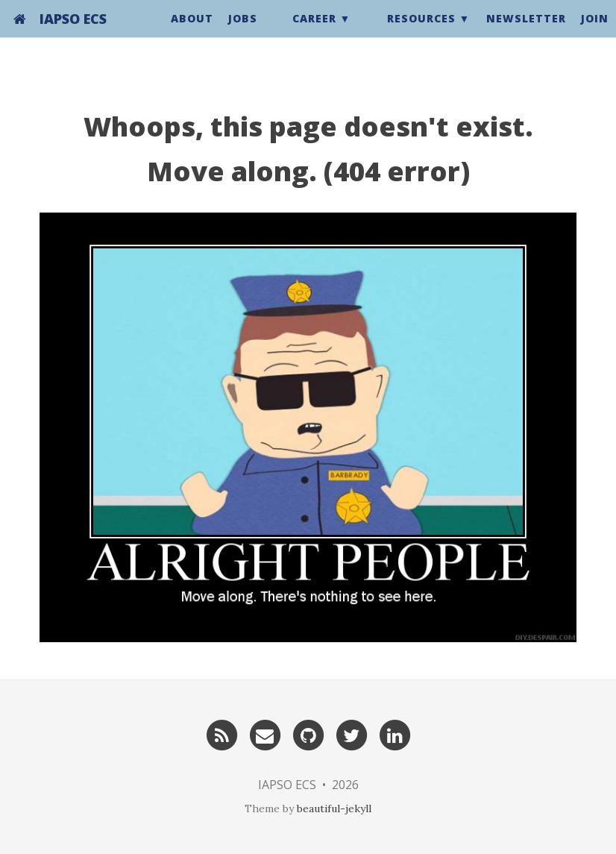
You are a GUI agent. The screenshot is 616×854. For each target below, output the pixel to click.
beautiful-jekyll (334, 809)
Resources (421, 33)
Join (595, 33)
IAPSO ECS (73, 34)
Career (314, 33)
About (192, 33)
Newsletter (526, 33)
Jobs (243, 33)
